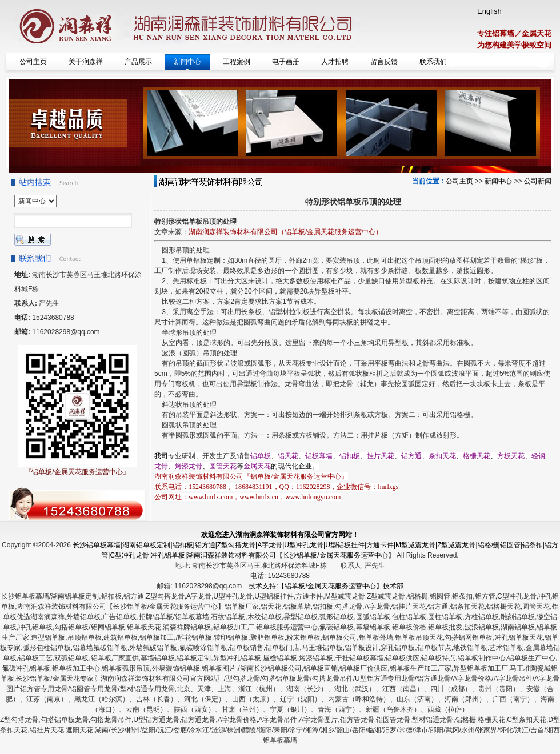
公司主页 (459, 181)
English (489, 11)
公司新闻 (538, 181)
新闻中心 (498, 181)
